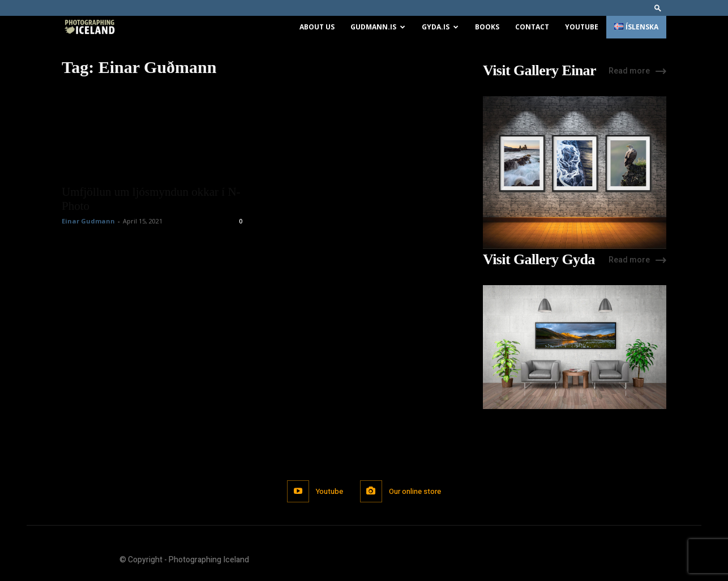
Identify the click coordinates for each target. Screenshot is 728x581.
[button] (658, 8)
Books (487, 27)
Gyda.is (440, 27)
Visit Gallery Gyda (539, 260)
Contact (532, 27)
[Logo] (89, 27)
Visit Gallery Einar (539, 71)
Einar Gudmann (88, 221)
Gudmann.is (378, 27)
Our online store (415, 491)
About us (317, 27)
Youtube (582, 27)
